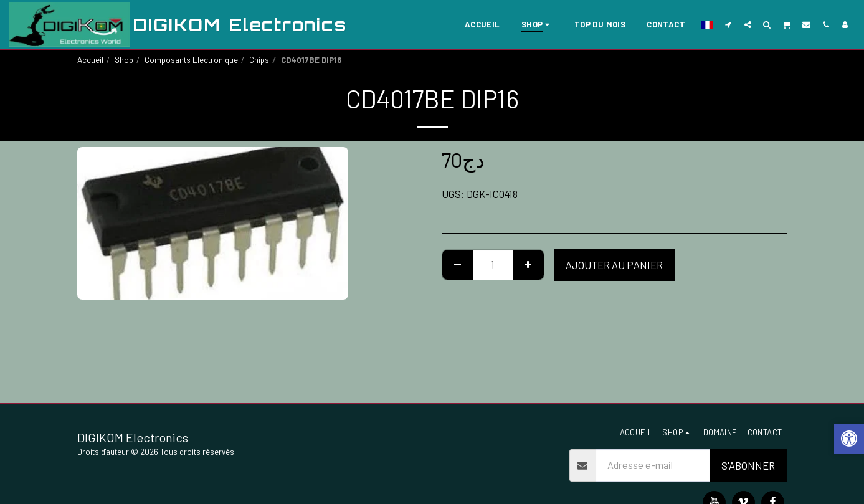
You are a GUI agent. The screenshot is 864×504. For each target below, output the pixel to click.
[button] (729, 24)
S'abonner (748, 465)
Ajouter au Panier (614, 265)
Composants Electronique (191, 60)
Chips (259, 60)
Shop (124, 60)
